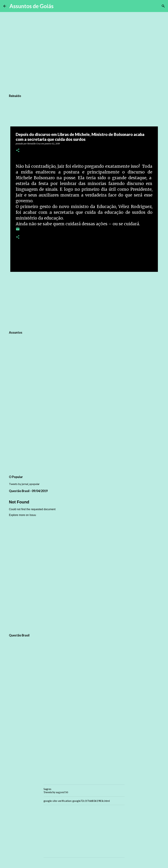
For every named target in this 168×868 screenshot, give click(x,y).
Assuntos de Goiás (31, 6)
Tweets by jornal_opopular (24, 484)
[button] (18, 151)
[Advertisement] (84, 301)
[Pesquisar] (58, 6)
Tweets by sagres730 (56, 792)
